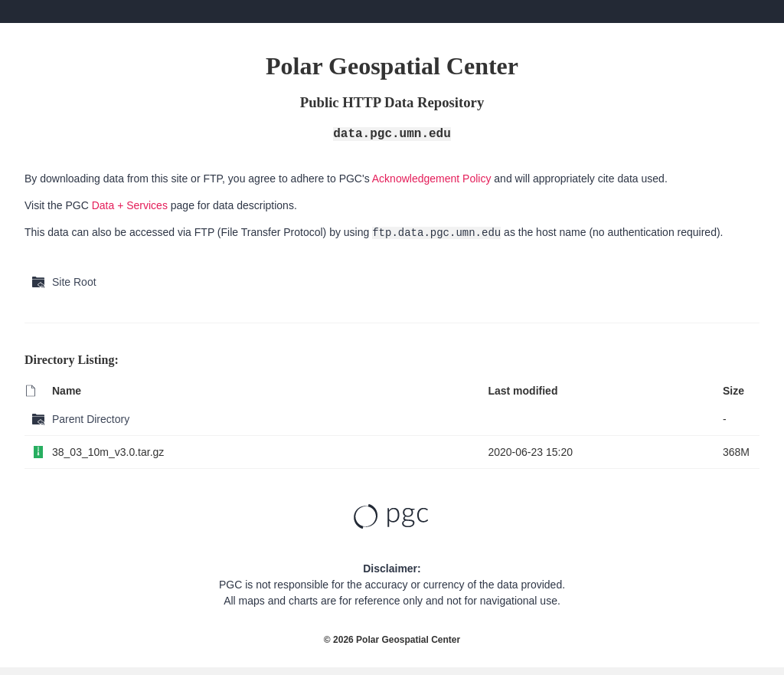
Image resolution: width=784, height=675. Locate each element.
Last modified (523, 391)
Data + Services (130, 205)
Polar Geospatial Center (408, 640)
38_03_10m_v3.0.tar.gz (108, 452)
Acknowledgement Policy (432, 179)
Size (733, 391)
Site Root (74, 282)
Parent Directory (91, 419)
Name (67, 391)
